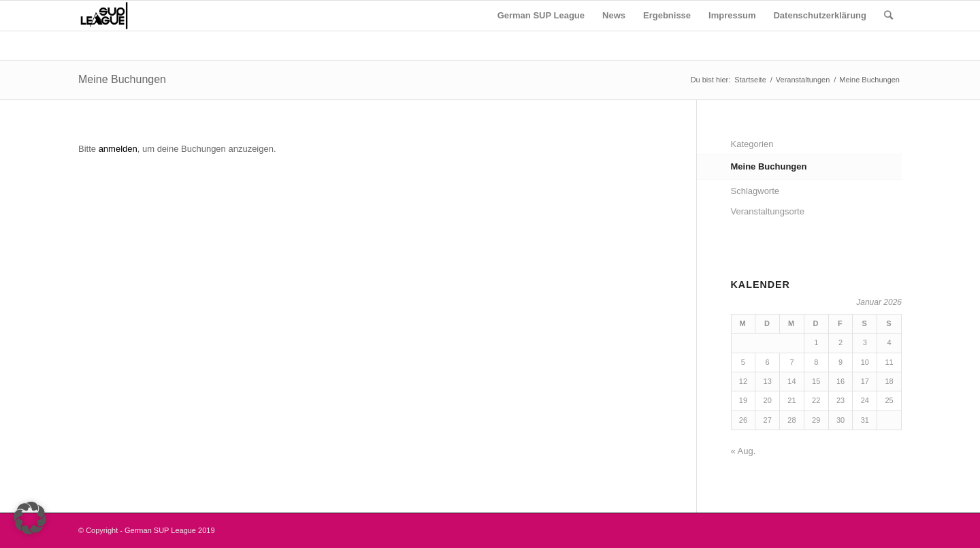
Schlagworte (755, 191)
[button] (30, 518)
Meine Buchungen (122, 79)
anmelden (118, 149)
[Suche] (888, 16)
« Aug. (744, 451)
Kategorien (752, 144)
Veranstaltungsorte (768, 211)
